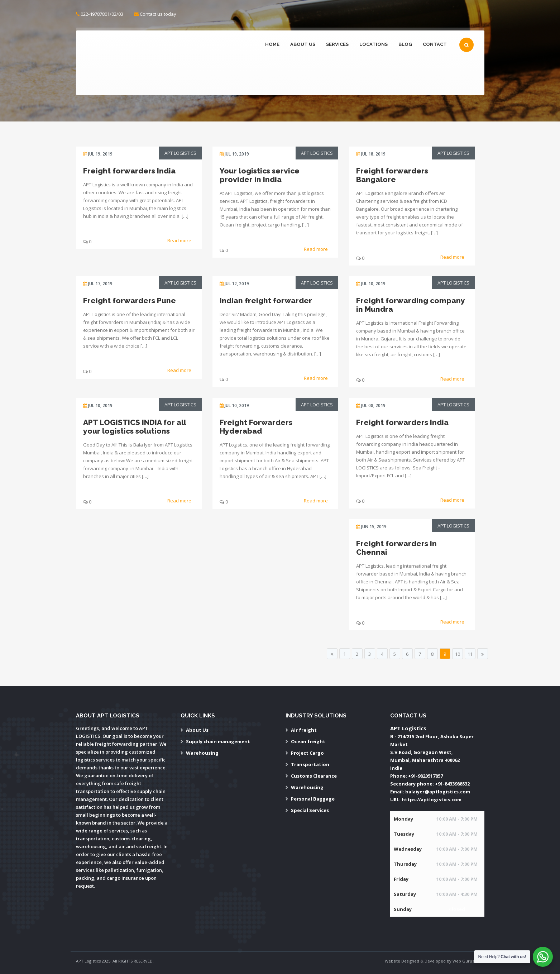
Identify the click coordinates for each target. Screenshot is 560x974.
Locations (374, 44)
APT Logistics (180, 153)
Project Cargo (307, 753)
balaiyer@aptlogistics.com (438, 792)
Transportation (310, 764)
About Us (303, 44)
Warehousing (202, 753)
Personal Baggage (313, 799)
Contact (435, 44)
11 (470, 654)
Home (272, 44)
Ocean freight (308, 741)
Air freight (304, 730)
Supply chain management (218, 741)
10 (458, 654)
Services (337, 44)
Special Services (310, 810)
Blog (405, 44)
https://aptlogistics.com (432, 799)
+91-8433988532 (452, 784)
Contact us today (158, 14)
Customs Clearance (314, 776)
